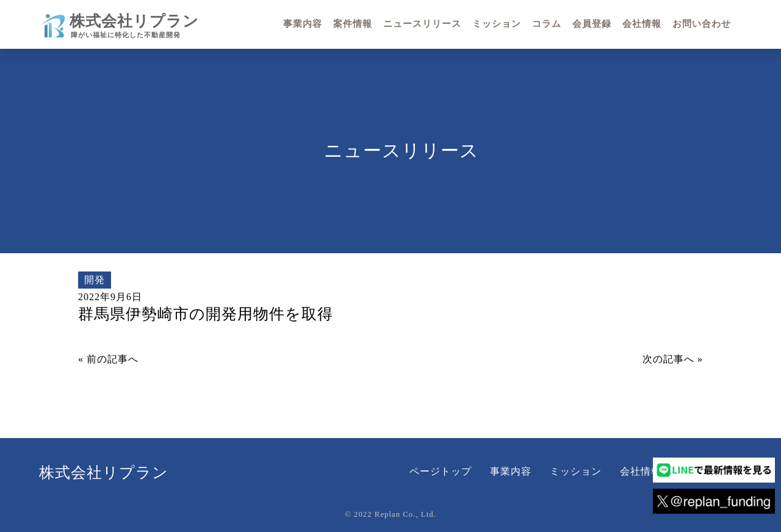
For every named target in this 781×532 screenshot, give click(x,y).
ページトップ (441, 471)
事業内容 (511, 471)
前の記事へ (113, 359)
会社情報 (641, 471)
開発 (95, 280)
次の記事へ (668, 359)
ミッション (576, 471)
